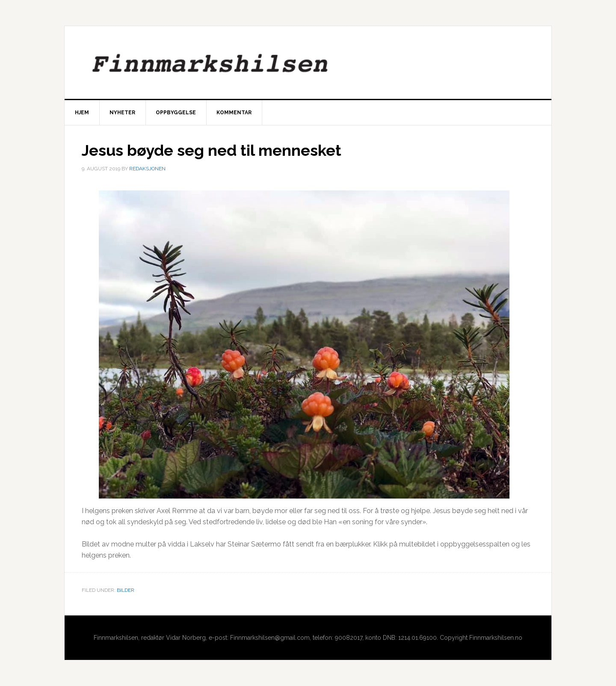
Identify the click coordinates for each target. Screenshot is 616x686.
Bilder (126, 590)
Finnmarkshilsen (308, 62)
